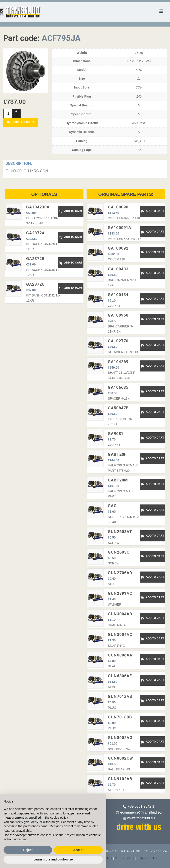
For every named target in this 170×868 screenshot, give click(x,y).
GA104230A (38, 207)
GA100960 (118, 315)
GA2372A (35, 233)
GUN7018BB (120, 717)
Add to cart (21, 122)
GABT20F (117, 454)
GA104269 (118, 362)
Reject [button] (28, 850)
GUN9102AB (120, 779)
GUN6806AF (120, 676)
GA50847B (118, 408)
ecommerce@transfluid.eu (141, 812)
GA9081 (116, 434)
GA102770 (118, 341)
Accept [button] (78, 850)
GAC (112, 506)
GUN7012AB (120, 696)
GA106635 (118, 387)
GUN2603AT (120, 532)
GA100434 (118, 295)
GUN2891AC (120, 593)
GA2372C (35, 284)
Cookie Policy (125, 858)
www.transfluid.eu (141, 818)
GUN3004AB (120, 614)
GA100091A (120, 228)
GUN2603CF (120, 552)
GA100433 (118, 269)
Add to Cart (71, 211)
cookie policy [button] (59, 818)
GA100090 (118, 207)
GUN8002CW (120, 758)
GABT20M (118, 480)
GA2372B (35, 259)
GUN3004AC (120, 634)
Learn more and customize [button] (53, 859)
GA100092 (118, 248)
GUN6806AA (120, 655)
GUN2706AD (120, 573)
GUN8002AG (120, 738)
